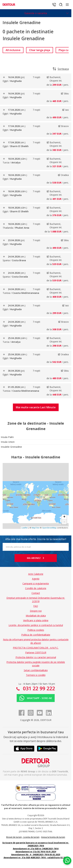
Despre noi (36, 611)
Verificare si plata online (36, 620)
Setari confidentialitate (36, 670)
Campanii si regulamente (36, 583)
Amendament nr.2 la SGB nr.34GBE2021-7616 (36, 849)
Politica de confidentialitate (36, 635)
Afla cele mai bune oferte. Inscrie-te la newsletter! (36, 539)
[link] (13, 50)
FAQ (36, 606)
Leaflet (25, 528)
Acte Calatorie (36, 574)
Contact (36, 593)
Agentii (36, 579)
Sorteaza (61, 69)
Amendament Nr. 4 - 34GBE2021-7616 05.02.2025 (36, 855)
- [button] (64, 522)
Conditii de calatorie (36, 588)
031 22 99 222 (38, 688)
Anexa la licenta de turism (53, 837)
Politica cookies (36, 630)
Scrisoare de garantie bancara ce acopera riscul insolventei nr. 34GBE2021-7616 (36, 844)
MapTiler (36, 528)
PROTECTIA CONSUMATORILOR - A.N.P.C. (36, 648)
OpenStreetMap (49, 528)
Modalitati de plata (36, 616)
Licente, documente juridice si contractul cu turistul (36, 625)
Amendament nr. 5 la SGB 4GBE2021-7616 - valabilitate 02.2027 (36, 858)
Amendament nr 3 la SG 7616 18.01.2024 (36, 852)
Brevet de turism (14, 837)
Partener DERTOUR (36, 652)
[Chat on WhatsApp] (67, 861)
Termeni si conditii (36, 675)
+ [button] (64, 517)
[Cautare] (61, 5)
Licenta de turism (31, 837)
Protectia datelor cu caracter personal (36, 657)
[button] (36, 407)
